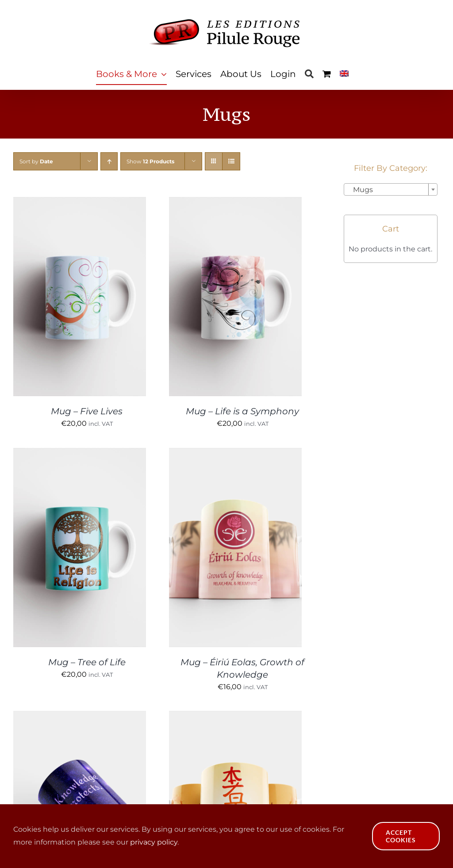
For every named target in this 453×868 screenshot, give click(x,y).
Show (150, 161)
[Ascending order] (109, 161)
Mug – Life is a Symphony (242, 411)
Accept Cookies (401, 836)
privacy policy (154, 842)
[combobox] (391, 189)
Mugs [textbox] (360, 190)
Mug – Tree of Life (87, 662)
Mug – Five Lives (87, 411)
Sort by (36, 161)
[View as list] (231, 161)
